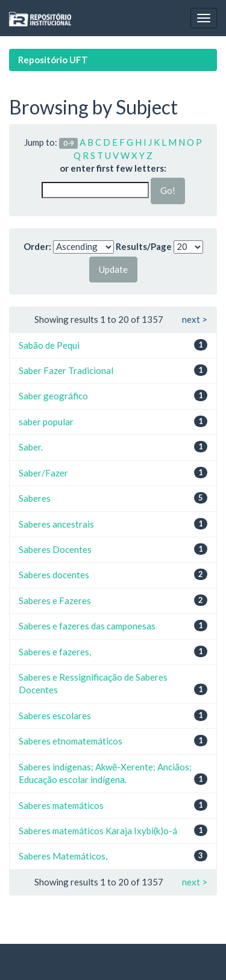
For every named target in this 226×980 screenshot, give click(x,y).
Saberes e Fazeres (55, 601)
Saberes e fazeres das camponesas (87, 626)
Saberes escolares (55, 716)
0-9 (69, 143)
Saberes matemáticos (61, 805)
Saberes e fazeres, (55, 652)
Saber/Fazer (43, 473)
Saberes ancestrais (56, 524)
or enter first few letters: (113, 168)
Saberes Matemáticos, (63, 856)
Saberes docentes (54, 575)
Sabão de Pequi (49, 345)
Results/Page (144, 246)
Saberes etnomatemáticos (71, 741)
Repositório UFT (53, 60)
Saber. (31, 447)
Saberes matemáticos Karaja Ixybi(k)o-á (98, 831)
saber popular (46, 422)
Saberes (35, 498)
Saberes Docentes (55, 549)
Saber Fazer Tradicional (66, 370)
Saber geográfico (53, 396)
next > (195, 319)
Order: (37, 246)
